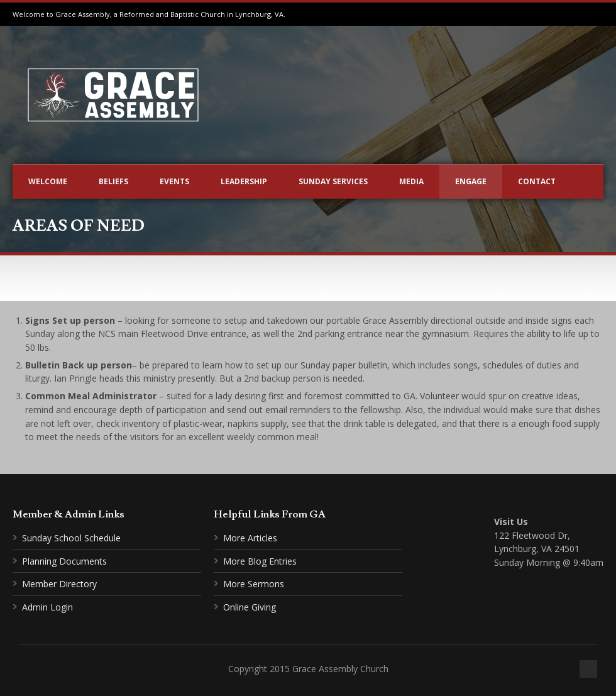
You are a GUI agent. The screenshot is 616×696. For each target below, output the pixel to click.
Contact (537, 181)
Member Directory (59, 584)
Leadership (244, 181)
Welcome (48, 181)
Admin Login (47, 607)
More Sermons (254, 584)
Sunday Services (333, 181)
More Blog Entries (260, 561)
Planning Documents (64, 561)
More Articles (250, 538)
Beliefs (113, 181)
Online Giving (250, 607)
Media (411, 181)
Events (174, 181)
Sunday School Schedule (71, 538)
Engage (471, 181)
